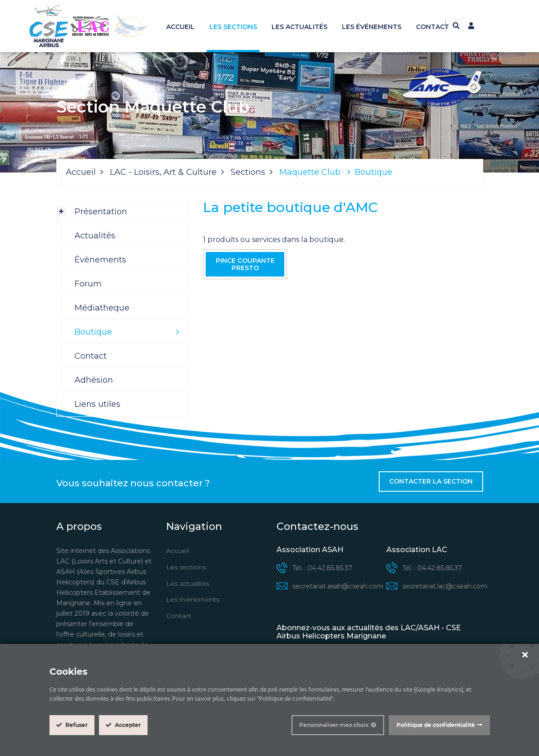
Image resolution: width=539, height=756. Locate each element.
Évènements (100, 260)
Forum (88, 284)
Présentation (101, 212)
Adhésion (94, 380)
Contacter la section (431, 481)
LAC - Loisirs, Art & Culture (163, 172)
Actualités (95, 236)
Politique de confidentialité (436, 725)
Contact (433, 27)
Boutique (93, 332)
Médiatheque (102, 308)
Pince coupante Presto (245, 264)
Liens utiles (97, 404)
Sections (248, 172)
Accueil (180, 27)
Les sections (233, 27)
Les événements (372, 27)
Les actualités (299, 27)
